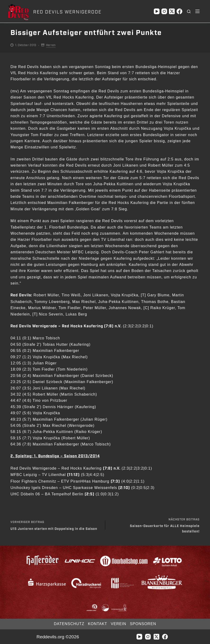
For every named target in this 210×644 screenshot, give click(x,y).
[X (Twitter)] (172, 11)
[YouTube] (157, 11)
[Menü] (197, 11)
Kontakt (97, 624)
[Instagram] (164, 11)
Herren (51, 45)
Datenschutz (68, 624)
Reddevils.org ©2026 (58, 637)
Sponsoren (144, 624)
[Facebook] (179, 11)
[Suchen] (189, 11)
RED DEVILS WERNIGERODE (67, 12)
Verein (119, 624)
